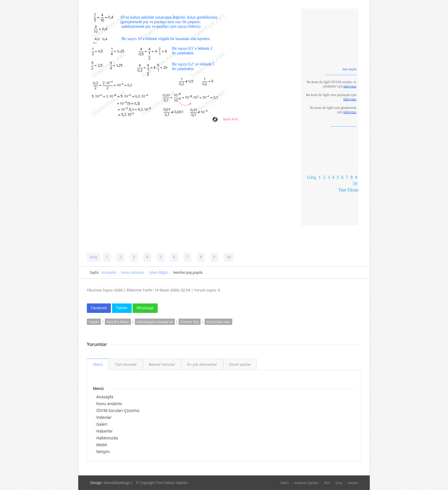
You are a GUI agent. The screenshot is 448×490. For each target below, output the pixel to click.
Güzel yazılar (240, 364)
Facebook (99, 308)
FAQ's (285, 483)
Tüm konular (126, 364)
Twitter (122, 308)
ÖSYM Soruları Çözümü (118, 410)
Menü (98, 364)
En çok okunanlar (202, 364)
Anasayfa (109, 272)
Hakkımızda (107, 438)
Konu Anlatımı (133, 272)
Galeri (102, 424)
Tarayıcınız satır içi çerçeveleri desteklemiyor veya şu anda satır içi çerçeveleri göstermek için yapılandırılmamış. (194, 91)
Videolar (104, 417)
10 (355, 184)
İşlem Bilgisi (159, 272)
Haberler (104, 431)
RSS (327, 483)
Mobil (102, 445)
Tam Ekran (348, 190)
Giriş (311, 177)
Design (96, 483)
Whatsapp (145, 308)
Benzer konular (162, 364)
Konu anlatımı (109, 404)
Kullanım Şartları (307, 483)
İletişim (103, 452)
